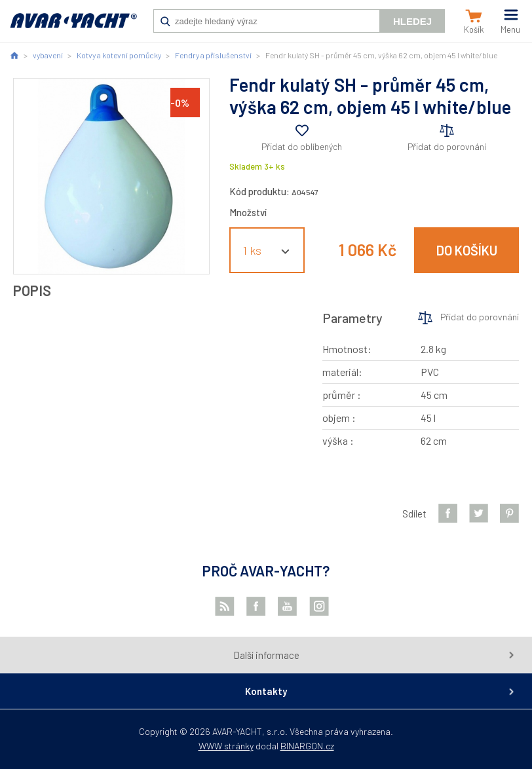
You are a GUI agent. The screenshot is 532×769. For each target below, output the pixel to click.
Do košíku (467, 250)
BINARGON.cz (307, 746)
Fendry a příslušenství (213, 55)
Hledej (412, 21)
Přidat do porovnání (447, 146)
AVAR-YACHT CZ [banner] (73, 28)
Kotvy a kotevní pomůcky (119, 55)
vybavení (48, 55)
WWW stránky (226, 746)
